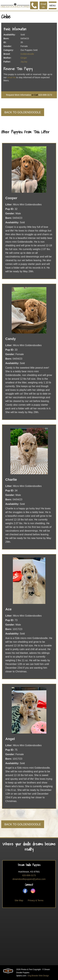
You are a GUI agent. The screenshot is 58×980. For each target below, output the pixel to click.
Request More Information (19, 95)
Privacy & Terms (36, 900)
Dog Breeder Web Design (38, 976)
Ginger (24, 58)
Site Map (19, 900)
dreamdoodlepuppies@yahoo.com (29, 879)
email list (11, 77)
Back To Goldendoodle (23, 112)
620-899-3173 (45, 95)
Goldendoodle (27, 54)
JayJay (24, 62)
